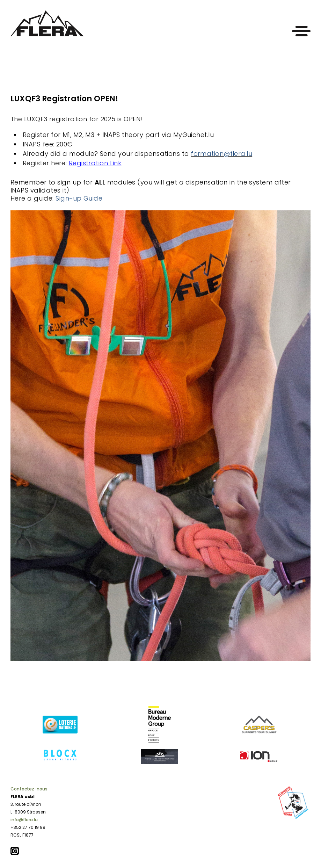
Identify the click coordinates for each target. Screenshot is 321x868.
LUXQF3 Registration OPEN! (64, 99)
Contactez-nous (29, 789)
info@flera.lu (24, 820)
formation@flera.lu (221, 154)
